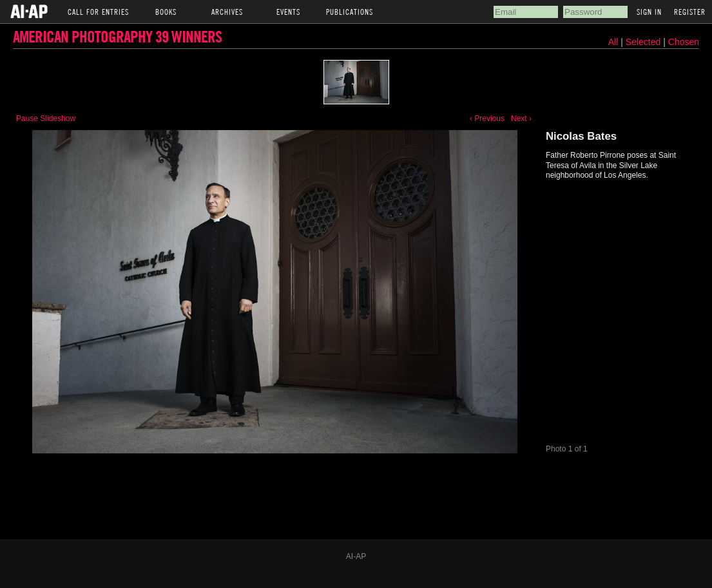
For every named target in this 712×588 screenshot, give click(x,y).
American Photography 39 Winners (117, 36)
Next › (521, 119)
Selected (644, 42)
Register (690, 12)
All (613, 42)
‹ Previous (487, 119)
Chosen (684, 42)
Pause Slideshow (46, 119)
